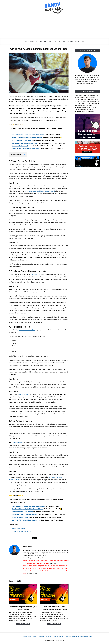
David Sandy (28, 546)
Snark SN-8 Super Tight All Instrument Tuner (28, 138)
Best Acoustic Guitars (19, 528)
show (24, 154)
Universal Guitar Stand (20, 146)
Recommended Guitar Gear (71, 42)
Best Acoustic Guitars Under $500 (22, 531)
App (83, 42)
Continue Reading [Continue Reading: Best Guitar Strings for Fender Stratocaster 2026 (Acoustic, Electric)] (54, 624)
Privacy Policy (27, 637)
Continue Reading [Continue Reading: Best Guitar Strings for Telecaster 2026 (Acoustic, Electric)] (23, 624)
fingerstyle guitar (24, 394)
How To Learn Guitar (31, 42)
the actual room (36, 274)
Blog (50, 42)
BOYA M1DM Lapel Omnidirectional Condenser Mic (40, 191)
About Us (57, 42)
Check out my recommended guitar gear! (35, 558)
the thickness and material (27, 330)
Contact (55, 637)
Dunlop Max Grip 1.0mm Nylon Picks (24, 143)
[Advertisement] (54, 27)
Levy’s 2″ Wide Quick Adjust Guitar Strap (26, 149)
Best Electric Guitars (86, 637)
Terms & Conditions (38, 637)
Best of (43, 42)
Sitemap (62, 637)
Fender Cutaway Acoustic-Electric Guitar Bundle (29, 135)
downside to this (17, 443)
